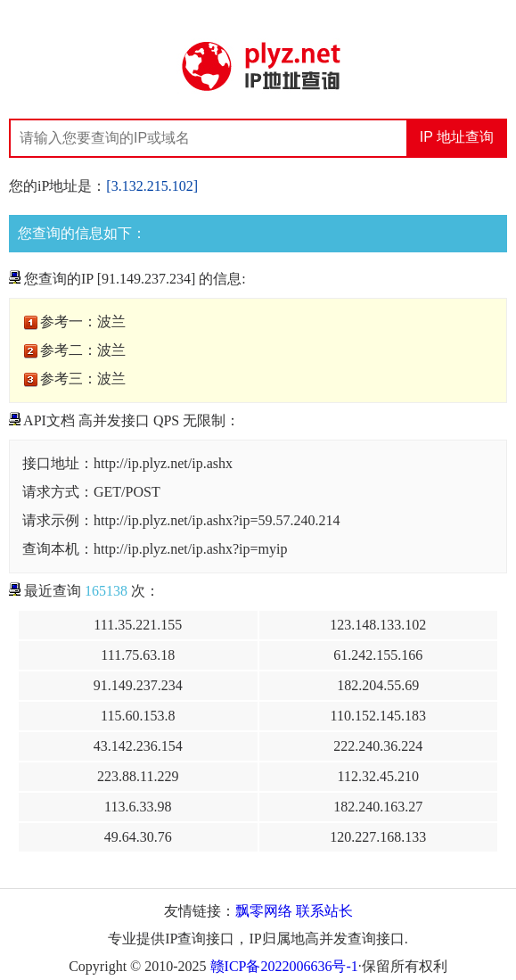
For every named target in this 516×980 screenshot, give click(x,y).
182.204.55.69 (378, 685)
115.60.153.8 (138, 716)
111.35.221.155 (138, 625)
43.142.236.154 (138, 746)
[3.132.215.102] (152, 186)
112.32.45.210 (378, 776)
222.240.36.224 (378, 746)
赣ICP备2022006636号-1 (284, 966)
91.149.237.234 (138, 685)
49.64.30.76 (138, 837)
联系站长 (324, 911)
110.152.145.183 (378, 716)
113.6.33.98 (138, 807)
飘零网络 (264, 911)
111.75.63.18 (138, 655)
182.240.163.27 (378, 807)
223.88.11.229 (138, 776)
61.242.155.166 (378, 655)
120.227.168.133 (378, 837)
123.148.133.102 (378, 625)
